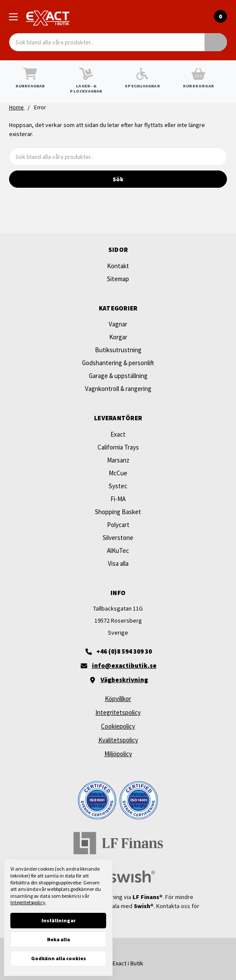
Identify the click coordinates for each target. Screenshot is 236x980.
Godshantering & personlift (118, 363)
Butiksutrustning (118, 350)
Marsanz (118, 460)
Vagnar (118, 324)
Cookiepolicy (118, 726)
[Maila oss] (118, 666)
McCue (118, 473)
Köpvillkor (118, 699)
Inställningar (58, 920)
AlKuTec (118, 550)
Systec (118, 486)
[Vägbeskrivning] (118, 680)
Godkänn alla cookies (58, 958)
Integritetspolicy (118, 712)
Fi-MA (118, 499)
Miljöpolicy (118, 754)
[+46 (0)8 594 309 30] (118, 651)
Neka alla (58, 939)
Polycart (118, 525)
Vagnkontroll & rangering (118, 389)
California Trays (118, 447)
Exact (118, 434)
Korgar (118, 337)
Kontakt (118, 266)
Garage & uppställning (118, 376)
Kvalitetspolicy (118, 740)
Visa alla (118, 563)
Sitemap (118, 279)
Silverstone (118, 538)
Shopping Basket (118, 512)
